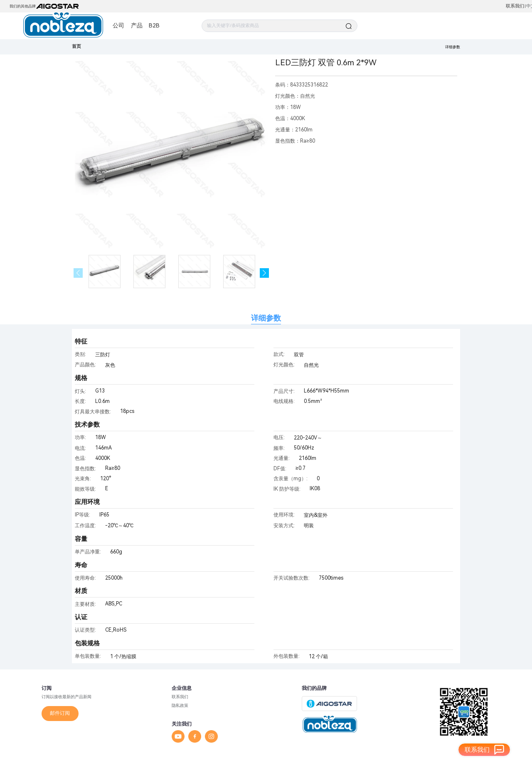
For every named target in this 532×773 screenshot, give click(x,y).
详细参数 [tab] (266, 318)
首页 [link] (76, 46)
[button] (265, 273)
